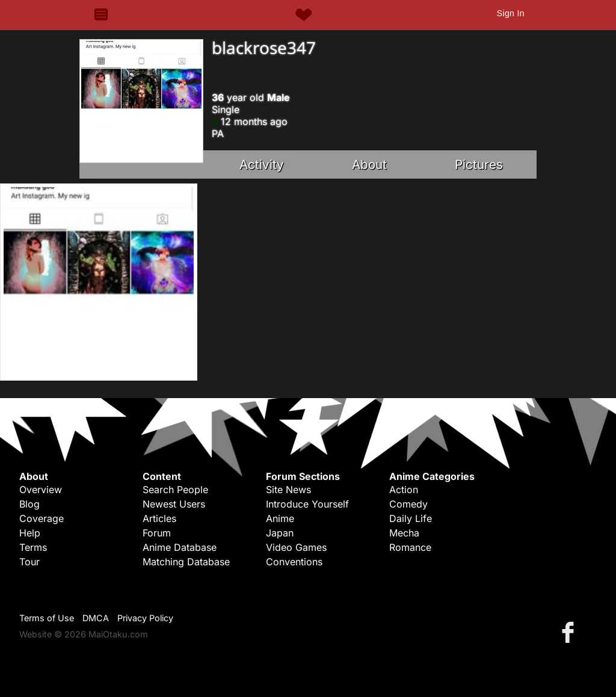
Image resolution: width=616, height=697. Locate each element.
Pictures (479, 164)
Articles (159, 518)
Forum (157, 533)
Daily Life (411, 518)
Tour (29, 562)
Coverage (42, 518)
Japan (280, 533)
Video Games (296, 547)
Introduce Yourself (307, 504)
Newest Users (174, 504)
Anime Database (180, 547)
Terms (33, 547)
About (369, 164)
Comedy (408, 504)
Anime (280, 518)
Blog (29, 504)
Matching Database (186, 562)
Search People (175, 490)
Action (404, 490)
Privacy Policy (145, 618)
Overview (41, 490)
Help (30, 533)
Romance (410, 547)
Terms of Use (47, 618)
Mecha (404, 533)
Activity (262, 164)
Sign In (511, 13)
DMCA (96, 618)
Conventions (294, 562)
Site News (288, 490)
